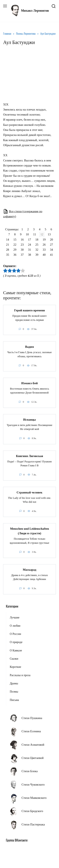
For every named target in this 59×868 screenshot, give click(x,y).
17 (29, 239)
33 (44, 250)
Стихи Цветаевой (33, 758)
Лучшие (15, 618)
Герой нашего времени (29, 310)
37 (22, 255)
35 (8, 255)
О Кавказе (16, 650)
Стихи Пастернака (33, 824)
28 (8, 250)
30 (22, 250)
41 (52, 255)
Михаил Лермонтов (35, 11)
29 (15, 250)
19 (44, 239)
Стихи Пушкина (32, 718)
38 (29, 255)
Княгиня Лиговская (29, 456)
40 (44, 255)
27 (52, 245)
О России (15, 634)
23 (22, 245)
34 (52, 250)
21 (8, 245)
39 (37, 255)
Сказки (14, 659)
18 (37, 239)
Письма (14, 700)
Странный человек (29, 492)
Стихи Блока (30, 771)
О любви (15, 626)
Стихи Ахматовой (33, 745)
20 (52, 239)
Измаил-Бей (29, 383)
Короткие (15, 667)
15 (15, 239)
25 (37, 245)
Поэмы (14, 692)
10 (27, 234)
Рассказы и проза (20, 675)
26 (44, 245)
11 (35, 234)
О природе (16, 642)
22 (15, 245)
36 (15, 255)
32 (37, 250)
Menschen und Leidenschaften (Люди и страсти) (29, 531)
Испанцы (29, 420)
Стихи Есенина (31, 731)
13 (49, 234)
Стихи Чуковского (33, 785)
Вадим (30, 347)
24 (29, 245)
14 (8, 239)
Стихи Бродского (32, 811)
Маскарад (30, 570)
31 (29, 250)
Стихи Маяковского (34, 798)
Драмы (14, 683)
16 (22, 239)
